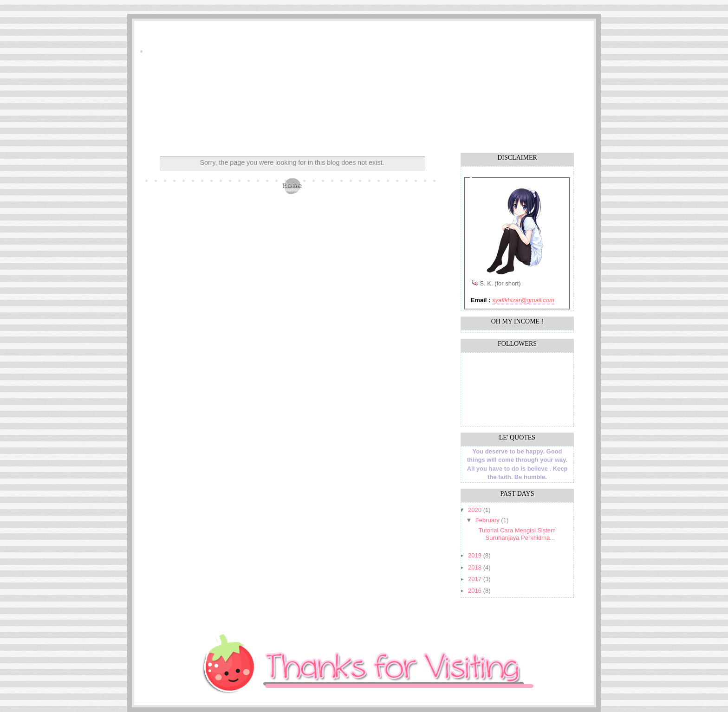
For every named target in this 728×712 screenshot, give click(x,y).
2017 (476, 579)
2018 (476, 567)
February (488, 520)
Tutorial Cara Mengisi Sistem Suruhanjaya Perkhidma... (517, 534)
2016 (476, 591)
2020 (476, 510)
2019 (476, 555)
